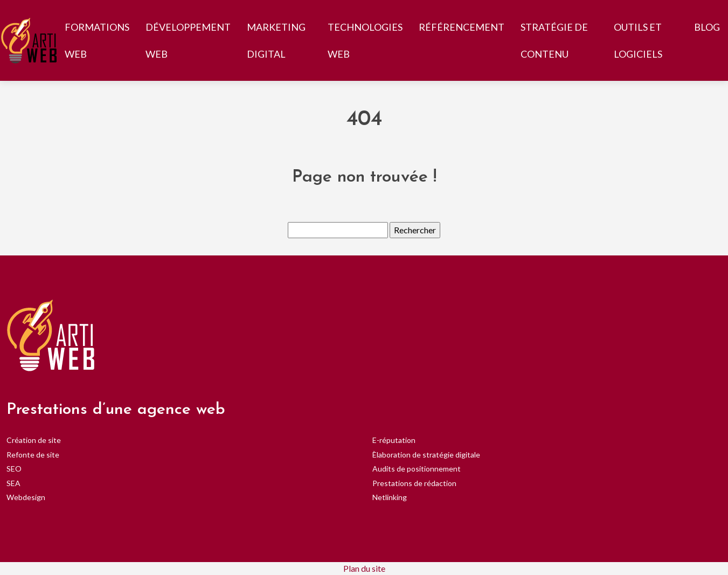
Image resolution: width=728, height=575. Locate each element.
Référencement (462, 27)
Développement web (188, 40)
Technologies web (365, 40)
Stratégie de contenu (554, 40)
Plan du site (364, 568)
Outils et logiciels (638, 40)
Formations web (97, 40)
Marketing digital (276, 40)
